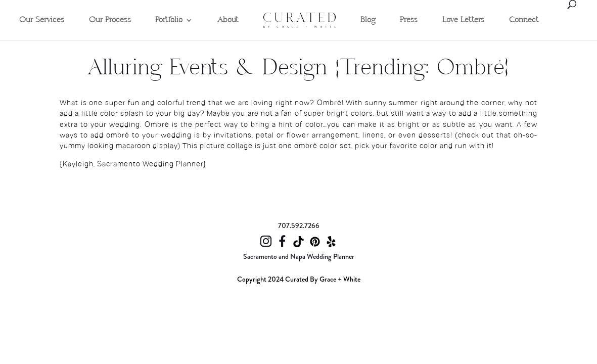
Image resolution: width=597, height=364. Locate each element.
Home (274, 4)
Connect (524, 20)
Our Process (110, 20)
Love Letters (463, 20)
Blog (368, 20)
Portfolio (169, 20)
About (228, 20)
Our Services (42, 20)
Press (409, 20)
